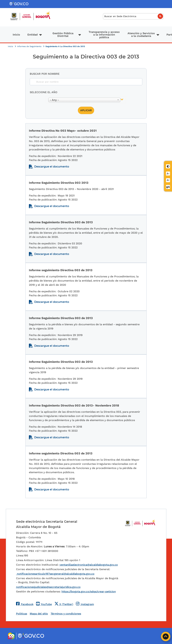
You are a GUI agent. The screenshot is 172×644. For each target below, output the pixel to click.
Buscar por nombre (45, 74)
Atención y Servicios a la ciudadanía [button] (141, 35)
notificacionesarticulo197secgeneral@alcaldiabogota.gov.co (55, 574)
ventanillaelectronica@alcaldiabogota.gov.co (89, 565)
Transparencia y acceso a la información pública (104, 35)
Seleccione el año (44, 92)
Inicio (16, 35)
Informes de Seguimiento (30, 46)
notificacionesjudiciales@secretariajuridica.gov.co (48, 587)
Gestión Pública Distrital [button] (63, 35)
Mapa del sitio (39, 614)
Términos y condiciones (66, 614)
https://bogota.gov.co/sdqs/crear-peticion (89, 591)
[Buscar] (133, 16)
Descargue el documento (52, 167)
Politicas (22, 614)
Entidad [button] (33, 35)
